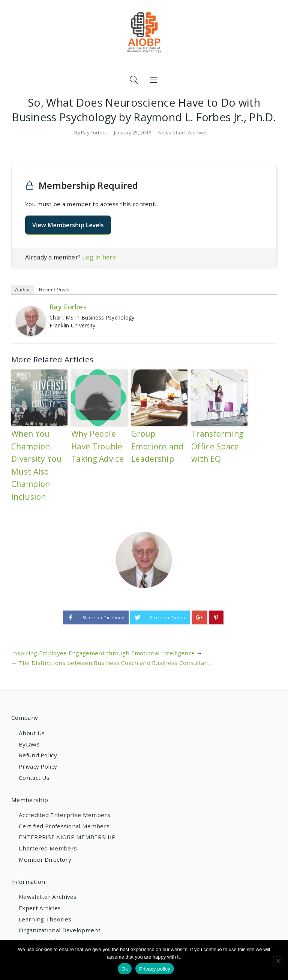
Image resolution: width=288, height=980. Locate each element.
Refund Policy (38, 755)
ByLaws (29, 744)
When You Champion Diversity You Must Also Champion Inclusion (37, 465)
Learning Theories (45, 919)
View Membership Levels (68, 225)
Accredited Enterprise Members (64, 815)
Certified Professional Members (64, 826)
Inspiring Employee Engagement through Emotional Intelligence (103, 653)
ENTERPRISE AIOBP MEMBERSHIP (67, 837)
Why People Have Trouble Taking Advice (97, 446)
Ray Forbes (94, 133)
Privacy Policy (38, 766)
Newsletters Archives (183, 133)
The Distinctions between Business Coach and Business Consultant (115, 663)
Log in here (99, 257)
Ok (125, 969)
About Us (32, 733)
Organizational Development (60, 930)
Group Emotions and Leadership (157, 446)
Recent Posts (54, 290)
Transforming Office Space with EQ (217, 446)
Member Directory (45, 859)
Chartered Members (48, 848)
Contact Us (34, 778)
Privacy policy (155, 969)
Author (22, 290)
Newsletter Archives (48, 897)
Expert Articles (40, 908)
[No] (278, 961)
